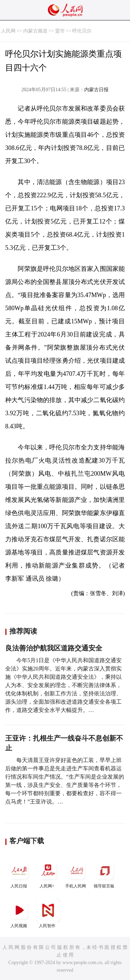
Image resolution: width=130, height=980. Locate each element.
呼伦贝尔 (82, 31)
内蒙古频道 (35, 31)
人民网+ (48, 873)
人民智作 (48, 913)
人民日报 (19, 873)
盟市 (60, 31)
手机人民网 (76, 873)
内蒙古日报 (96, 90)
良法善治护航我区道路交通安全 (54, 648)
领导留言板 (105, 873)
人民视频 (19, 913)
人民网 (8, 31)
